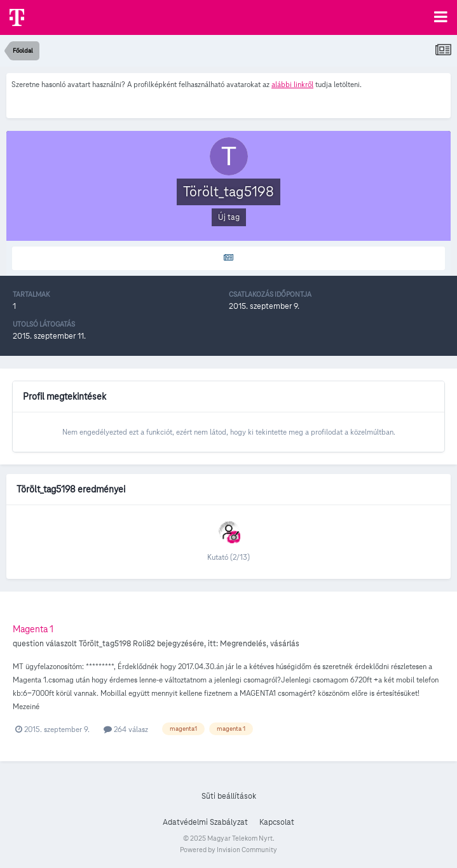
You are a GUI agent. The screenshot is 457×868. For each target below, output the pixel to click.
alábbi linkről (292, 84)
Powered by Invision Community (228, 850)
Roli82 (144, 644)
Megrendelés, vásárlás (260, 644)
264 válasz (126, 729)
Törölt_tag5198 (105, 644)
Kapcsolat (277, 822)
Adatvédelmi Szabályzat (205, 822)
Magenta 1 (33, 629)
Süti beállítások (229, 796)
